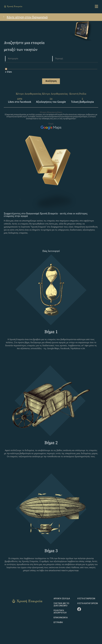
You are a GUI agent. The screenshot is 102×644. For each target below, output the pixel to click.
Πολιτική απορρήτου (60, 612)
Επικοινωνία (61, 618)
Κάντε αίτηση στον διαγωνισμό (25, 17)
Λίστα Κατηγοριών (88, 604)
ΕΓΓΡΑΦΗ (58, 623)
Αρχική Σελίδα (62, 599)
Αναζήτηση (51, 81)
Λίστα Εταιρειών (86, 599)
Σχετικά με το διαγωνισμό (61, 605)
